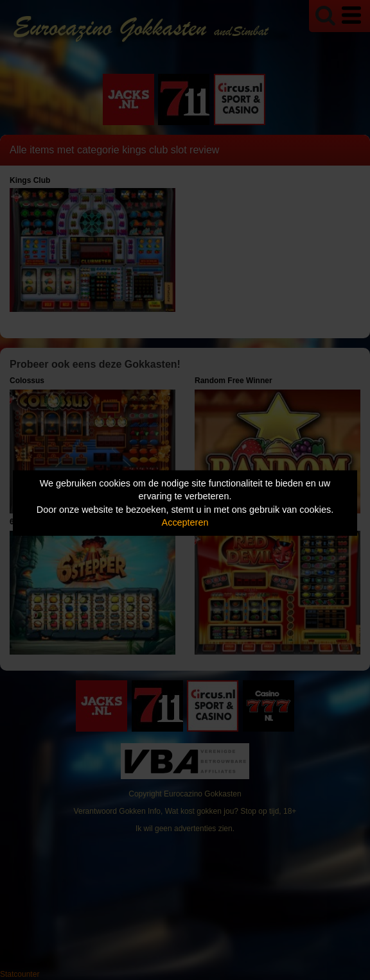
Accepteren (185, 522)
